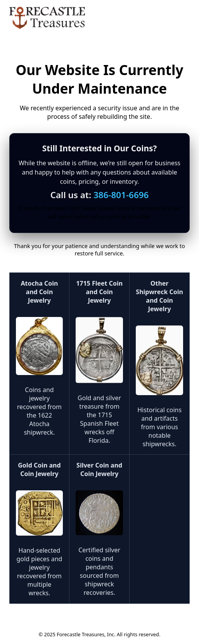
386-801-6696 (121, 195)
